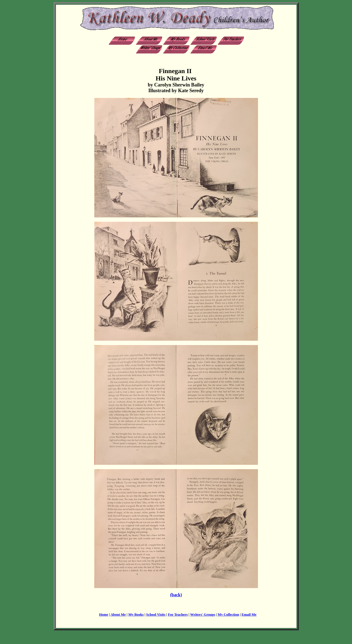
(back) (176, 595)
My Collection (228, 614)
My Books (136, 614)
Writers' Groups (203, 614)
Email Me (249, 614)
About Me (118, 614)
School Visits (156, 614)
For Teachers (178, 614)
